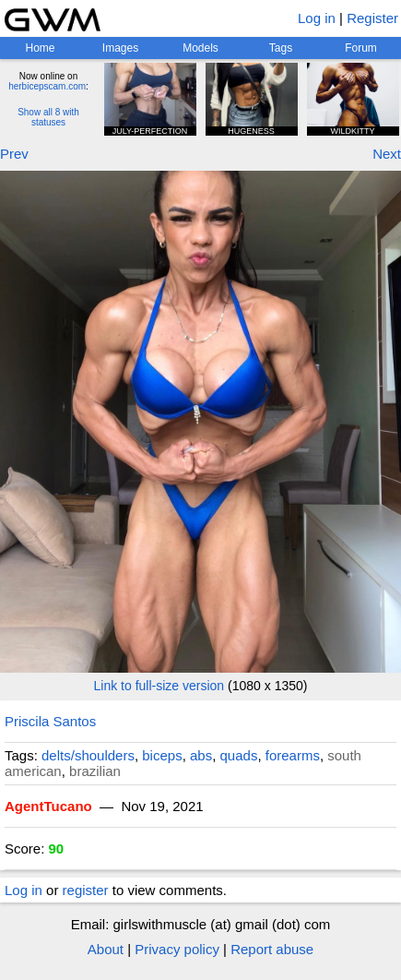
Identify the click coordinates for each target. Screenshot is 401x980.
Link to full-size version (159, 686)
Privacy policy (177, 949)
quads (239, 755)
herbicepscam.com (47, 86)
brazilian (95, 771)
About (106, 949)
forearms (293, 755)
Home (40, 48)
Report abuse (272, 949)
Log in (317, 18)
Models (200, 48)
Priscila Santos (50, 721)
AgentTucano (48, 806)
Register (372, 18)
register (86, 890)
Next (387, 154)
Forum (361, 48)
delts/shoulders (88, 755)
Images (120, 48)
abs (201, 755)
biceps (162, 755)
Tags (281, 48)
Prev (14, 154)
